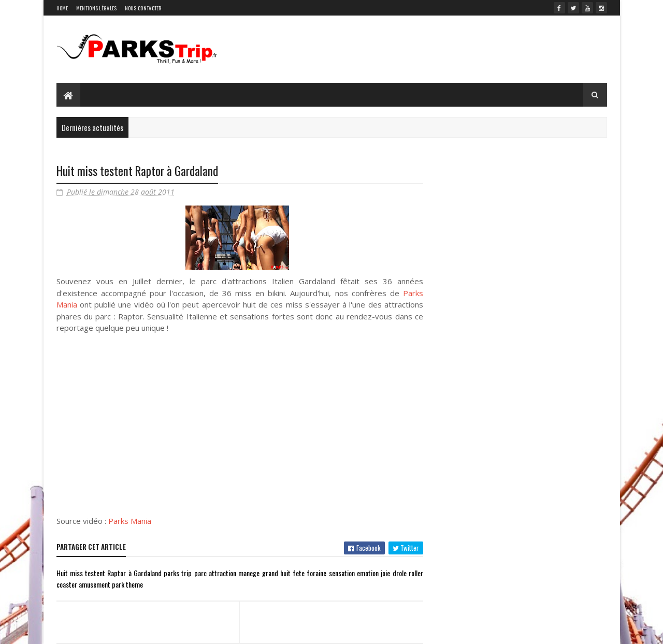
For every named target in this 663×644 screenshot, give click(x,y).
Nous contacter (143, 8)
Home (62, 8)
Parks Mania (130, 521)
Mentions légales (97, 8)
